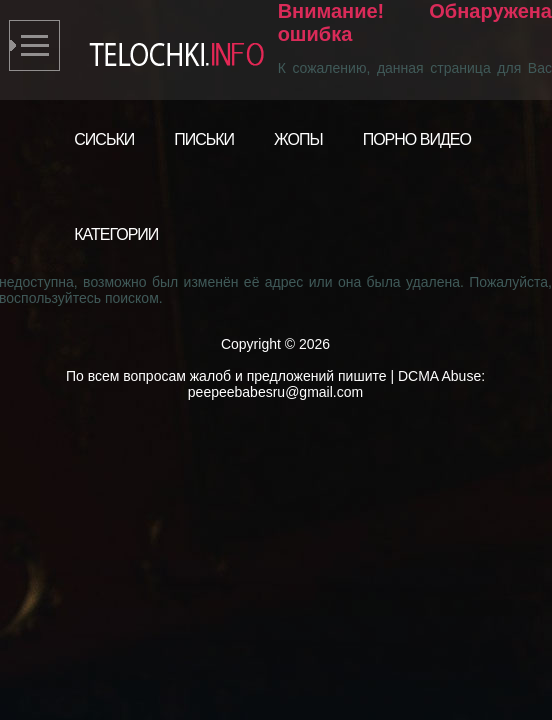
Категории (116, 234)
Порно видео (417, 139)
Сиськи (104, 139)
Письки (204, 139)
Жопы (298, 139)
